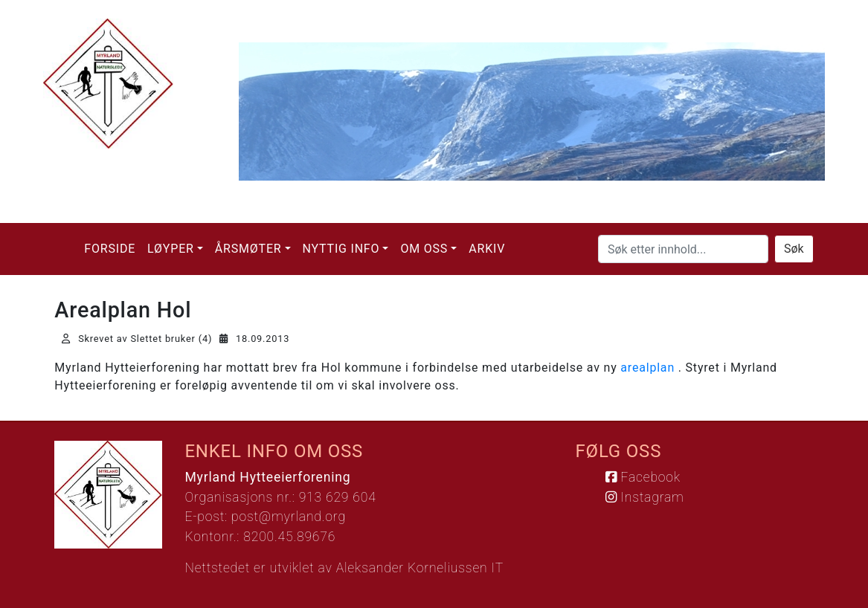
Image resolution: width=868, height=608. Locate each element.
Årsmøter (248, 249)
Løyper (171, 249)
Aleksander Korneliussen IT (420, 568)
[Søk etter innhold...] (683, 249)
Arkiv (487, 249)
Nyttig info (341, 249)
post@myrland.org (289, 517)
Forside (110, 249)
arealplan (647, 368)
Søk (794, 249)
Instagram (645, 497)
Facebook (643, 477)
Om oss (424, 249)
